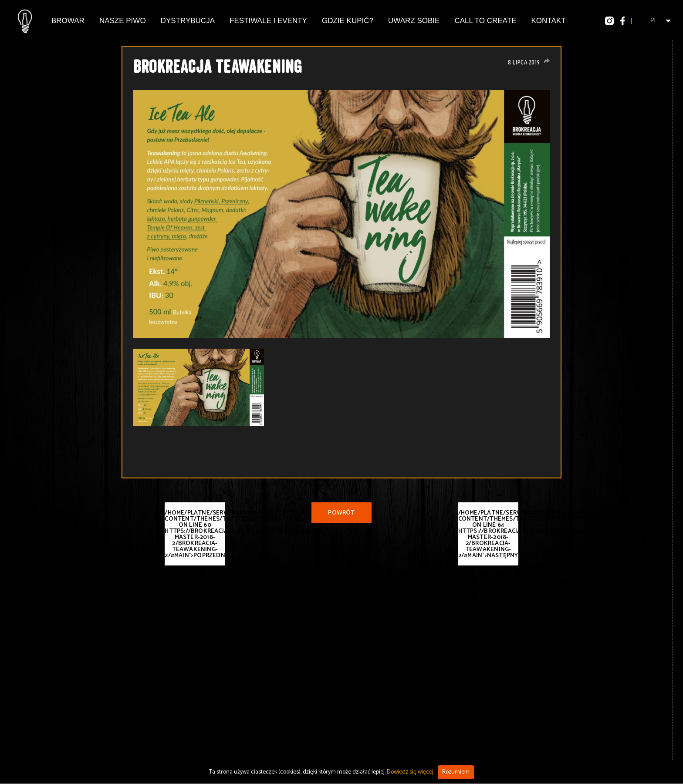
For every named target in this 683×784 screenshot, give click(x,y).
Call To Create (485, 21)
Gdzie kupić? (348, 21)
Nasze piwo (123, 21)
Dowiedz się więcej (410, 772)
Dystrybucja (188, 21)
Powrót (341, 513)
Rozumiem (456, 772)
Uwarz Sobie (414, 21)
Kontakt (548, 21)
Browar (68, 21)
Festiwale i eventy (268, 21)
